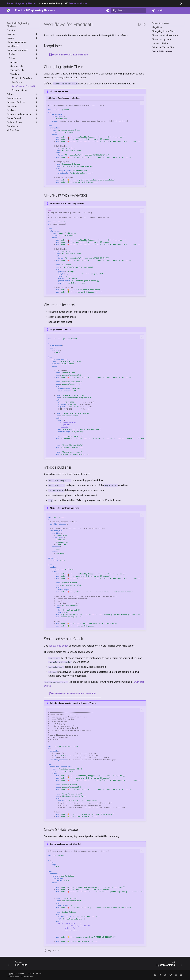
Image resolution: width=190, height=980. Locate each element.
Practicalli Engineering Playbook (22, 3)
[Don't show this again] (181, 4)
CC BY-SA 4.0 (36, 974)
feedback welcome (78, 3)
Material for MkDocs (25, 977)
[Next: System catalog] (169, 964)
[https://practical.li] (9, 10)
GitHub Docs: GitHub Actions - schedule (73, 694)
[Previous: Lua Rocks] (18, 964)
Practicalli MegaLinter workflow (69, 55)
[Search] (129, 10)
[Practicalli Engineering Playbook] (35, 10)
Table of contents (161, 23)
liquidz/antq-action (58, 646)
